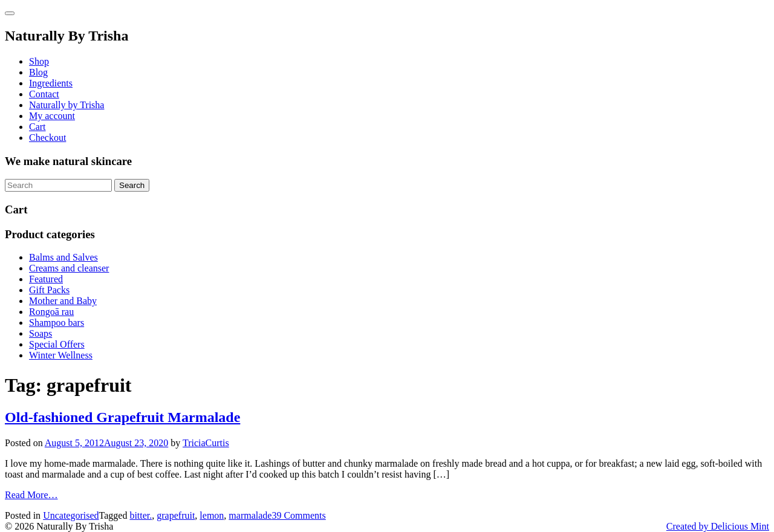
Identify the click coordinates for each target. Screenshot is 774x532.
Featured (46, 279)
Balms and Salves (63, 257)
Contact (44, 94)
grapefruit (176, 515)
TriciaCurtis (206, 443)
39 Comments (298, 515)
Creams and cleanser (69, 268)
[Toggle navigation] (10, 13)
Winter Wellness (61, 355)
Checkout (47, 138)
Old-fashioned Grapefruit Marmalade (122, 417)
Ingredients (51, 83)
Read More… (31, 495)
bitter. (141, 515)
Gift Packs (49, 290)
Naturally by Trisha (67, 105)
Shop (39, 61)
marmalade (250, 515)
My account (52, 116)
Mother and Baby (63, 301)
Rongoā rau (51, 312)
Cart (37, 127)
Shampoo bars (57, 323)
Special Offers (57, 344)
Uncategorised (71, 515)
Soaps (41, 333)
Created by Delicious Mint (718, 526)
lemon (212, 515)
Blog (38, 72)
